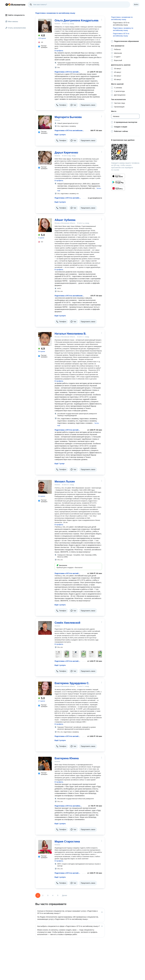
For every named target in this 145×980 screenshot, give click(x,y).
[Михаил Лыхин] (45, 487)
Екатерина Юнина (67, 758)
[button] (61, 105)
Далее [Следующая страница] (65, 895)
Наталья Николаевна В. (70, 334)
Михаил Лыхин (65, 481)
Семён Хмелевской (67, 623)
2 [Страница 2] (43, 895)
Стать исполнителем (16, 28)
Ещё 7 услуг (60, 464)
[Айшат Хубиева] (45, 225)
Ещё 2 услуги (60, 202)
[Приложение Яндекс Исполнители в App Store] (118, 176)
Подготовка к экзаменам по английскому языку (122, 18)
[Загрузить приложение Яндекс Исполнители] (125, 152)
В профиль (59, 51)
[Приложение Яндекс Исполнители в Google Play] (118, 182)
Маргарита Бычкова (68, 117)
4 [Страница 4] (53, 895)
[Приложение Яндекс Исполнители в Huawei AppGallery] (118, 188)
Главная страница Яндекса (7, 5)
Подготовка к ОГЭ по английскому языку (68, 72)
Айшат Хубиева (65, 220)
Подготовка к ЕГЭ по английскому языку (121, 35)
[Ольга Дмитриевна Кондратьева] (45, 26)
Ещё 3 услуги (60, 316)
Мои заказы (12, 21)
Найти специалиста (15, 15)
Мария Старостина (67, 841)
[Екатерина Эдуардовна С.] (45, 688)
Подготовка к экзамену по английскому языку (123, 29)
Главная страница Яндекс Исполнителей (15, 5)
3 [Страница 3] (48, 895)
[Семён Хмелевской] (45, 628)
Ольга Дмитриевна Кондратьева (76, 20)
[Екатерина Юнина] (45, 764)
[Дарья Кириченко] (45, 158)
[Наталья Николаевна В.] (45, 339)
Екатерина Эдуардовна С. (72, 683)
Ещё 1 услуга (60, 135)
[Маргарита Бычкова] (45, 122)
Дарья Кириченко (66, 152)
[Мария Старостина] (45, 847)
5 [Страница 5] (58, 895)
